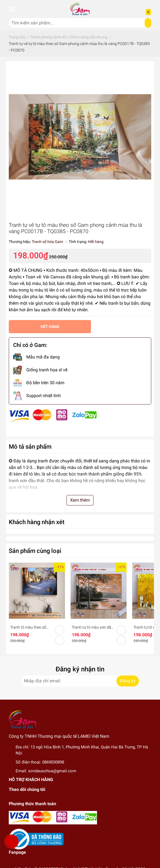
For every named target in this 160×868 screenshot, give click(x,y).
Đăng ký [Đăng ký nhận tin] (128, 681)
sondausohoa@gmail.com (52, 771)
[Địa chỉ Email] (80, 681)
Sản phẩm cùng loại (35, 551)
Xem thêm (80, 500)
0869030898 (53, 762)
